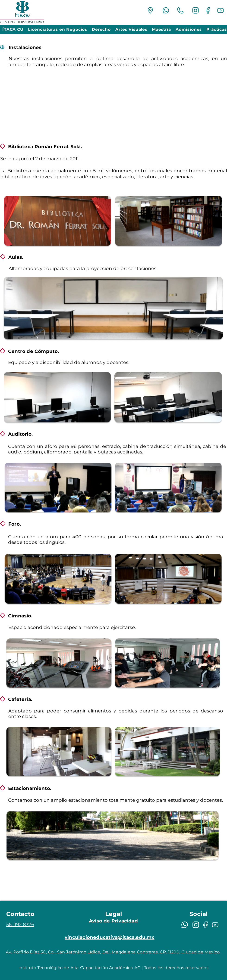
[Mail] (150, 10)
